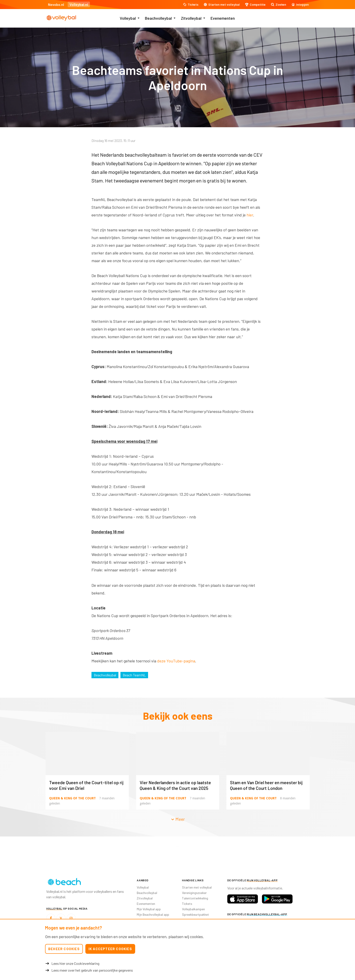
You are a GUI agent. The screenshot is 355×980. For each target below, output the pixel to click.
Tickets (187, 904)
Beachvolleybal (158, 18)
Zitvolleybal (191, 18)
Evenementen (223, 18)
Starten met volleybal (197, 887)
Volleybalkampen (193, 909)
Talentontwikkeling (195, 898)
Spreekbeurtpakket (195, 914)
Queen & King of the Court (72, 798)
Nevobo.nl (56, 4)
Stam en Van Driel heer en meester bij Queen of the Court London (266, 785)
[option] (72, 856)
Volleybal (128, 18)
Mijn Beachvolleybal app (153, 914)
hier (250, 215)
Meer (178, 819)
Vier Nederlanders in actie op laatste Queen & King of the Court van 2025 (175, 785)
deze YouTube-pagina (176, 661)
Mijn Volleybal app (149, 909)
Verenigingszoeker (194, 893)
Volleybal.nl (79, 4)
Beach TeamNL (134, 675)
